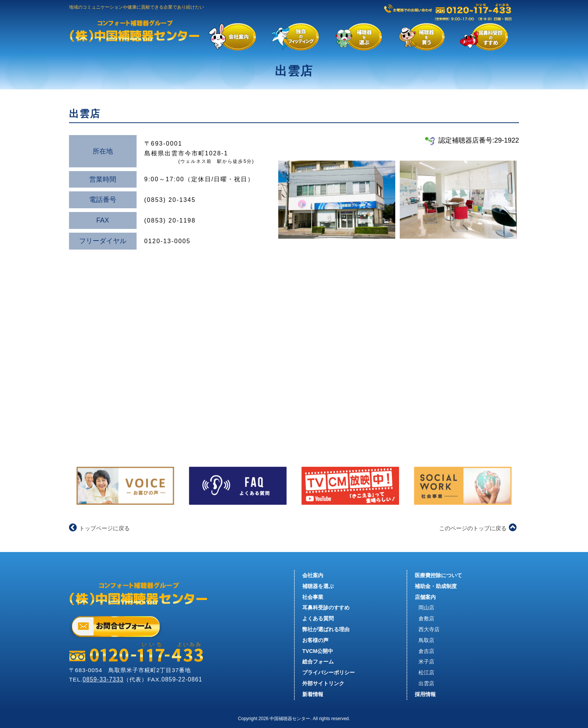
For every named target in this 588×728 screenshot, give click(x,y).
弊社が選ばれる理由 (326, 629)
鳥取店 (426, 640)
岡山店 (426, 608)
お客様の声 (315, 640)
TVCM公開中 (318, 651)
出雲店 (426, 683)
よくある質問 (318, 618)
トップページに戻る (99, 528)
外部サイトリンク (323, 683)
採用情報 (425, 694)
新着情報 (313, 694)
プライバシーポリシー (328, 672)
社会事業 (313, 597)
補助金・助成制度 (436, 586)
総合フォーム (318, 662)
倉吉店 (426, 651)
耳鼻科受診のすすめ (326, 608)
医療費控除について (438, 575)
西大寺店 (429, 629)
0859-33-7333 (103, 679)
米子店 (426, 662)
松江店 (426, 672)
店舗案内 (425, 597)
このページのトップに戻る (478, 528)
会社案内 (313, 575)
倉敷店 (426, 618)
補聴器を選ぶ (318, 586)
